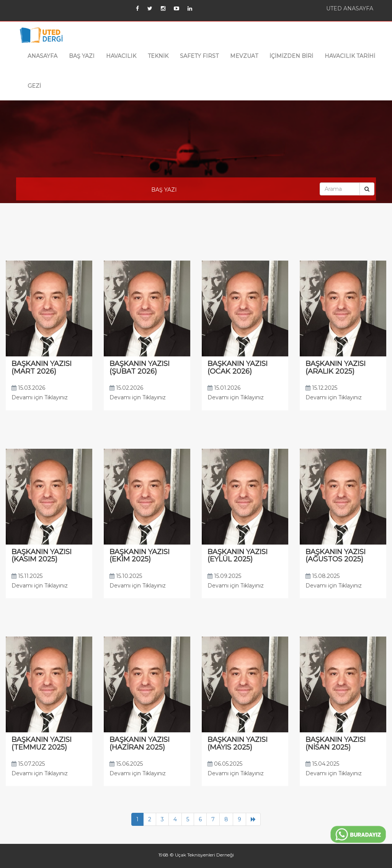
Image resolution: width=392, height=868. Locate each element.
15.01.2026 (224, 388)
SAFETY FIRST (199, 56)
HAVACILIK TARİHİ (350, 56)
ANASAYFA (42, 56)
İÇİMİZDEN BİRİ (291, 56)
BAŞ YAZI (82, 56)
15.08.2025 (323, 576)
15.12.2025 (321, 388)
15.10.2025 (126, 576)
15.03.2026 (28, 388)
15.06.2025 (126, 764)
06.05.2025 (225, 764)
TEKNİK (158, 56)
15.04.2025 (322, 764)
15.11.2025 (27, 576)
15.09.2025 (224, 576)
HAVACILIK (121, 56)
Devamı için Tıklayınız (40, 397)
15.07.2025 (28, 764)
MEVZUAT (244, 56)
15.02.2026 (126, 388)
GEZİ (34, 86)
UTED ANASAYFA (350, 8)
